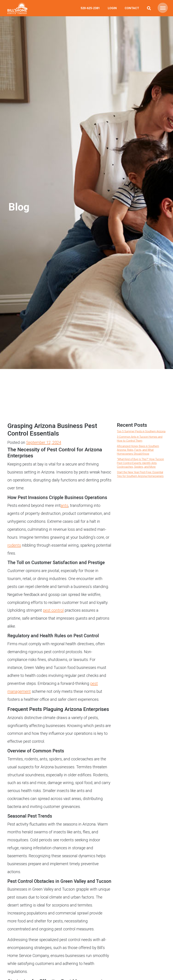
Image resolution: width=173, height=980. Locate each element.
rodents (14, 545)
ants (64, 505)
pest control (53, 610)
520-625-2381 (90, 8)
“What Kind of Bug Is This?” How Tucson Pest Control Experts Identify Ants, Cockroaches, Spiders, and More (140, 463)
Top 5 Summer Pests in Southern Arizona (141, 431)
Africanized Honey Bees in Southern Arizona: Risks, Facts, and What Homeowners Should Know (138, 450)
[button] (163, 8)
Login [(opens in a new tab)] (112, 8)
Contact (132, 8)
